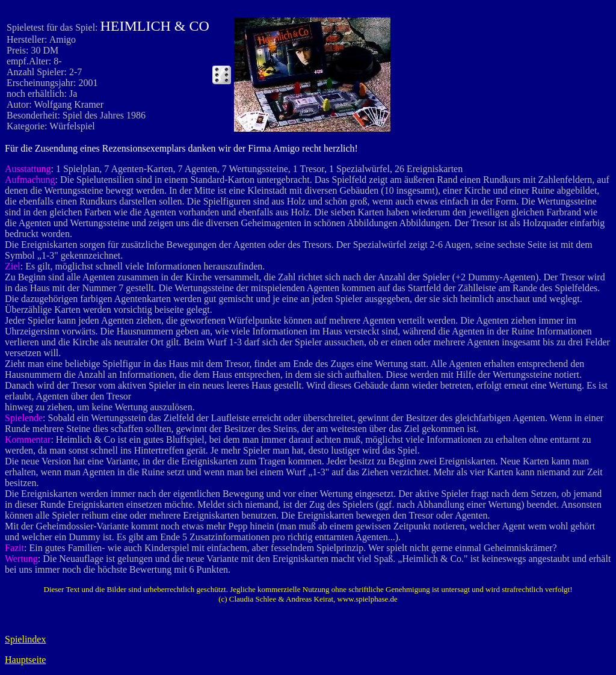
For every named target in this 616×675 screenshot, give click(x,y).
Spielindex (25, 639)
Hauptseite (25, 660)
